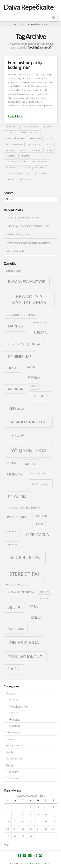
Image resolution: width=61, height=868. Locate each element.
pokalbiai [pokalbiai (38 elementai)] (18, 497)
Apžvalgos (11, 693)
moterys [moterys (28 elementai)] (40, 484)
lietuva (49, 144)
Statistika (14, 713)
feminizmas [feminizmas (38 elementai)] (20, 357)
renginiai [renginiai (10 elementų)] (12, 532)
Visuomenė (14, 719)
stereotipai (26, 168)
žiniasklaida (26, 179)
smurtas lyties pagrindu (16, 162)
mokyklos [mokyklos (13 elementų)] (38, 473)
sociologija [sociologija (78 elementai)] (25, 557)
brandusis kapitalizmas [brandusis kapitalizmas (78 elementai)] (29, 299)
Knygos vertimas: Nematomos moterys (28, 243)
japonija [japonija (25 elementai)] (15, 389)
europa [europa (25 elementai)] (40, 332)
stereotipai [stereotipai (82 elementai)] (24, 574)
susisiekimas (41, 168)
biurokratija (12, 127)
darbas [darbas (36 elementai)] (15, 326)
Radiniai (10, 765)
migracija (10, 150)
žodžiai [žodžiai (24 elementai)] (14, 669)
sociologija (11, 168)
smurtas (25, 156)
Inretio (34, 863)
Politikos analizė (14, 759)
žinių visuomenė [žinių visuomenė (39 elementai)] (25, 657)
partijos (23, 150)
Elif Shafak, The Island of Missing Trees (28, 226)
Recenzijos (14, 699)
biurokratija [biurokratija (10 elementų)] (14, 271)
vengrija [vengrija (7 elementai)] (44, 598)
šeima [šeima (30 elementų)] (36, 618)
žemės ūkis (10, 179)
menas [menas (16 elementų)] (12, 463)
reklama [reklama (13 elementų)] (41, 516)
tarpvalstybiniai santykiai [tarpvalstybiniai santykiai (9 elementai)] (20, 592)
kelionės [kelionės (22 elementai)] (41, 396)
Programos (14, 778)
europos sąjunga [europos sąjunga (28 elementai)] (24, 344)
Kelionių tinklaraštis (16, 745)
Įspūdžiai (10, 739)
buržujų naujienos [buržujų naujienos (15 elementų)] (21, 315)
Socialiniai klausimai (18, 706)
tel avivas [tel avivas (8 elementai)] (45, 592)
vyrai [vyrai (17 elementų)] (34, 606)
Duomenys (14, 772)
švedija (30, 174)
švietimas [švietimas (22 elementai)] (16, 629)
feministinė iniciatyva (15, 138)
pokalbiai (36, 150)
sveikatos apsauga (14, 174)
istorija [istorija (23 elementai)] (33, 378)
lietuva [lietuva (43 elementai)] (16, 435)
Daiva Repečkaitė (29, 7)
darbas (47, 127)
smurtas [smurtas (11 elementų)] (12, 545)
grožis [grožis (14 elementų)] (30, 367)
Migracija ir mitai (16, 251)
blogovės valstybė (31, 127)
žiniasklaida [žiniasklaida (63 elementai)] (24, 643)
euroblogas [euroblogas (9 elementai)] (39, 323)
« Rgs (6, 844)
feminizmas (35, 138)
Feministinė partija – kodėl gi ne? (27, 65)
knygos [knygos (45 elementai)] (17, 408)
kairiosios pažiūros (14, 144)
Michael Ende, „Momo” (19, 234)
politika (49, 150)
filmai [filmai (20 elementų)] (12, 368)
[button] (53, 17)
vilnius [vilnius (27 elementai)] (14, 608)
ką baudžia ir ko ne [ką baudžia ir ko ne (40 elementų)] (28, 422)
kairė (48, 138)
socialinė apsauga (40, 162)
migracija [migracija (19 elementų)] (15, 474)
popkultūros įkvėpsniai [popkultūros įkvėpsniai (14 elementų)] (24, 507)
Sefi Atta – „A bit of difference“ (23, 217)
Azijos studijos (13, 732)
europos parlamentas (29, 133)
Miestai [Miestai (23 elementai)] (31, 464)
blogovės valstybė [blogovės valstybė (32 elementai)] (27, 281)
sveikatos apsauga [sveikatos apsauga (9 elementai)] (16, 585)
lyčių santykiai (34, 144)
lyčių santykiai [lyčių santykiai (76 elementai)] (29, 451)
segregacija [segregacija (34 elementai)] (37, 535)
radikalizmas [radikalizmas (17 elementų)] (17, 517)
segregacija (11, 156)
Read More (15, 116)
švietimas (43, 174)
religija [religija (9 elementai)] (39, 524)
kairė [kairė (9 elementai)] (34, 386)
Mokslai (10, 752)
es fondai (10, 133)
